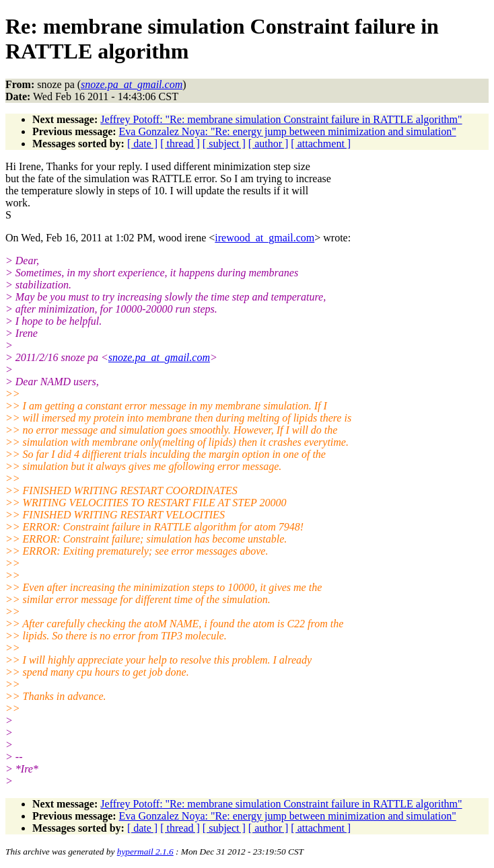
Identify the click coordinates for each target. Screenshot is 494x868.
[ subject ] (224, 144)
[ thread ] (180, 144)
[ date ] (142, 144)
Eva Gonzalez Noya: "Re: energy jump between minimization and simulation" (288, 131)
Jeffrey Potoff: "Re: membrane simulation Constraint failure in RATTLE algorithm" (281, 119)
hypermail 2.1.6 (145, 852)
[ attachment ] (321, 144)
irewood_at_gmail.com (264, 238)
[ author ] (269, 144)
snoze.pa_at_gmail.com (159, 357)
